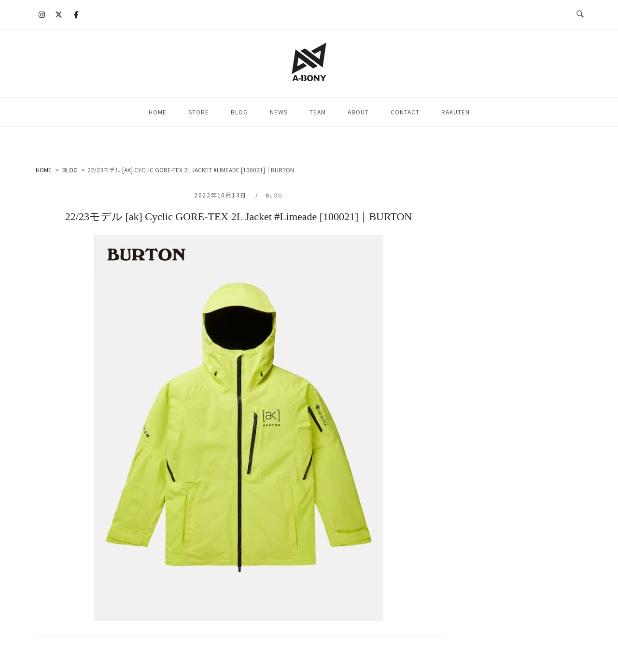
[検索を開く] (580, 14)
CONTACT (405, 112)
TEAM (318, 112)
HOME (158, 112)
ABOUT (358, 112)
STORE (199, 112)
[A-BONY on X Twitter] (59, 14)
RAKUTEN (456, 112)
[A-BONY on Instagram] (42, 14)
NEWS (279, 112)
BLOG (239, 112)
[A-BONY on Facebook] (76, 14)
